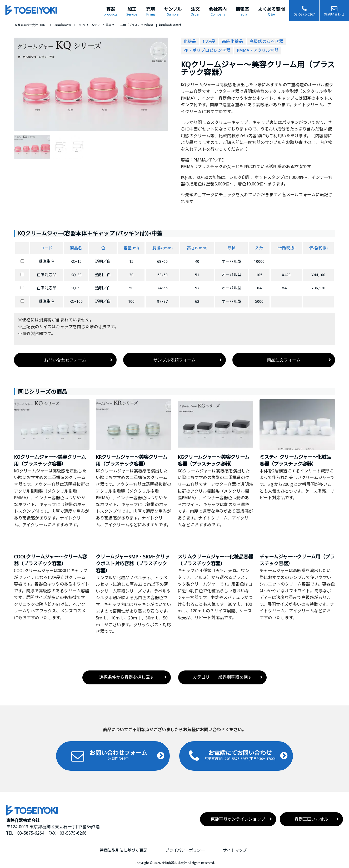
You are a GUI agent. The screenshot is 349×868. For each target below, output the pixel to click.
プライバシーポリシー (185, 850)
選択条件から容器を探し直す (127, 677)
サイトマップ (235, 850)
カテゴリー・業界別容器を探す (222, 677)
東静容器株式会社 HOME (31, 25)
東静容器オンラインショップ (238, 819)
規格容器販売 (63, 25)
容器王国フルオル (311, 819)
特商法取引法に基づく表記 (123, 850)
